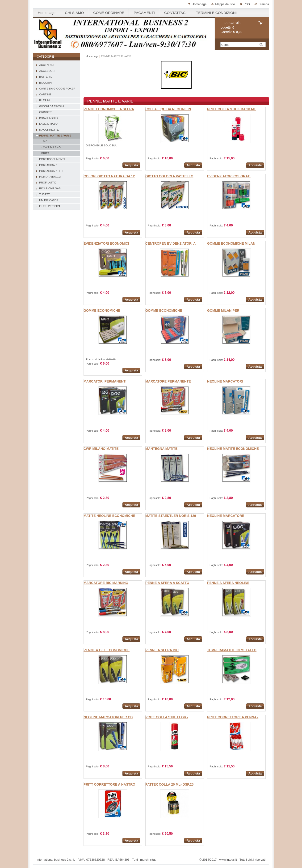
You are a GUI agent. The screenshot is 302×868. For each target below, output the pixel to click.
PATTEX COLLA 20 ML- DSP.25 (169, 784)
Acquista (131, 165)
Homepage (199, 4)
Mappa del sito (225, 4)
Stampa (264, 4)
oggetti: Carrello (231, 27)
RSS (247, 4)
